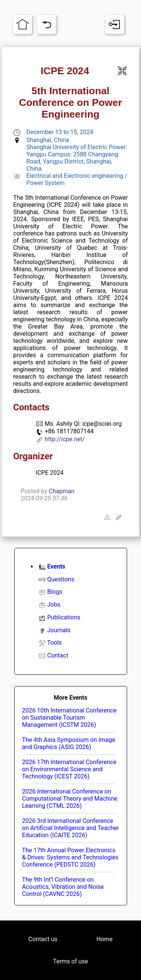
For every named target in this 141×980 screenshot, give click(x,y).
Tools (54, 643)
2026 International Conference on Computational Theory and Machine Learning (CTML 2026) (70, 799)
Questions (61, 579)
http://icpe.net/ (65, 439)
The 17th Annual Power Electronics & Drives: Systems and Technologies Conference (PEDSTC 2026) (70, 857)
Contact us (43, 939)
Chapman (62, 491)
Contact (58, 655)
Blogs (55, 592)
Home (104, 939)
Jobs (54, 605)
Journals (59, 630)
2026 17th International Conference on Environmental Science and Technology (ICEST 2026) (69, 769)
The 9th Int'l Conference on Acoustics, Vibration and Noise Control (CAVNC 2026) (63, 887)
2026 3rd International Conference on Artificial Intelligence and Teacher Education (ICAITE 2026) (71, 828)
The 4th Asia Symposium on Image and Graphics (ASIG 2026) (69, 743)
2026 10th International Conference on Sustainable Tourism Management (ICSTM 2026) (69, 718)
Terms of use (70, 961)
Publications (64, 617)
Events (56, 566)
